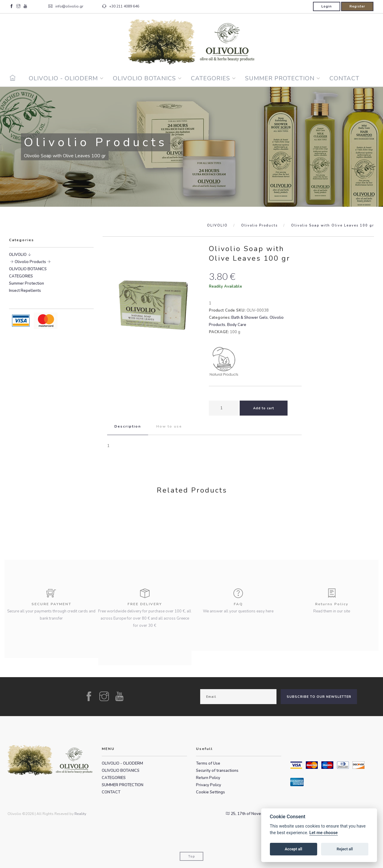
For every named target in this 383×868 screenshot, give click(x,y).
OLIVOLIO (217, 225)
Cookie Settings (211, 792)
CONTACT (344, 78)
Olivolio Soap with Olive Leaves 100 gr (333, 225)
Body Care (237, 325)
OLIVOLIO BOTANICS (144, 78)
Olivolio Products (259, 225)
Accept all (294, 849)
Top (192, 856)
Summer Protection (26, 283)
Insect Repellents (25, 291)
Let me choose (324, 833)
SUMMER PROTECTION (280, 78)
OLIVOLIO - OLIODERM (63, 78)
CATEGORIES (211, 78)
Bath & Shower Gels (250, 318)
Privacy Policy (209, 785)
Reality (80, 814)
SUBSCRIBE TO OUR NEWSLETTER (319, 697)
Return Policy (208, 778)
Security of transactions (217, 771)
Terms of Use (208, 763)
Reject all (345, 849)
